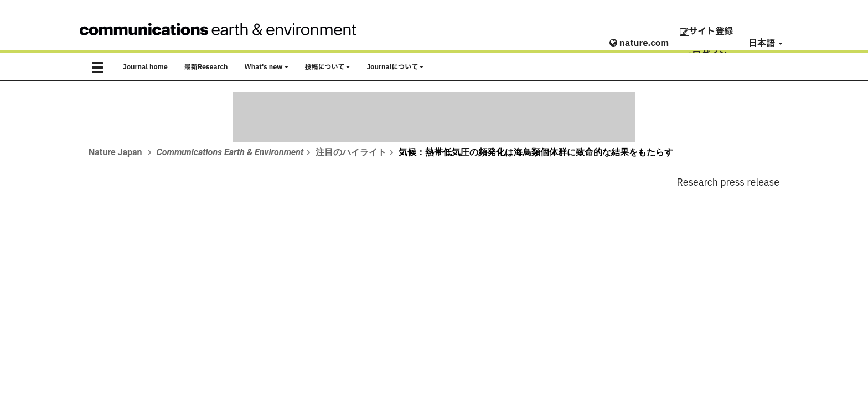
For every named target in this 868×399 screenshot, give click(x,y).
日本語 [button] (766, 43)
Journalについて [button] (395, 67)
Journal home (145, 67)
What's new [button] (267, 67)
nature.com (639, 43)
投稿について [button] (328, 67)
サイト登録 (706, 32)
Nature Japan (115, 152)
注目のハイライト (351, 152)
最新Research (206, 67)
